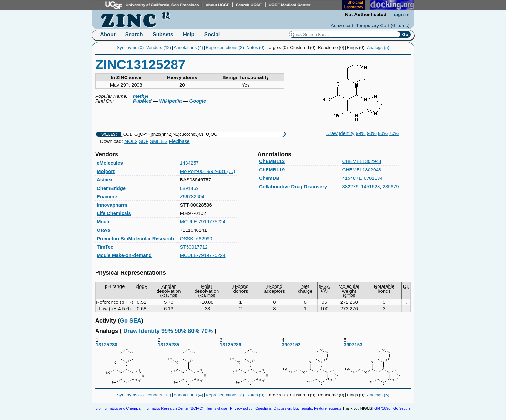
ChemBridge (111, 188)
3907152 (312, 365)
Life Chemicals (114, 213)
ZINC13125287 (140, 65)
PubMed (142, 101)
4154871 (352, 178)
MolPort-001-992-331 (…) (208, 171)
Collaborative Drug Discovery (293, 186)
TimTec (105, 247)
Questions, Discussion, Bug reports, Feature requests (298, 408)
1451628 (370, 186)
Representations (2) (225, 48)
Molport (106, 171)
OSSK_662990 (196, 238)
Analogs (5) (378, 48)
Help (189, 34)
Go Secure (402, 408)
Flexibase (179, 141)
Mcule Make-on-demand (124, 255)
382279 (350, 186)
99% (361, 133)
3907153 (374, 365)
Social (212, 34)
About (108, 34)
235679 (391, 186)
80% (383, 133)
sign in (402, 14)
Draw (332, 133)
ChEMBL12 (272, 161)
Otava (104, 230)
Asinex (105, 180)
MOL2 (131, 141)
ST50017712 (194, 247)
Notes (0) (256, 48)
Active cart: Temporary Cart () (370, 25)
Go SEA (131, 321)
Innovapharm (112, 205)
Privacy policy (241, 408)
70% (394, 133)
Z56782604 (192, 196)
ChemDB (269, 178)
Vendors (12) (159, 48)
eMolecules (110, 163)
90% (372, 133)
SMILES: (109, 134)
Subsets (163, 34)
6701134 (373, 178)
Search (134, 34)
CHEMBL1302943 (362, 161)
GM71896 (382, 408)
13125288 (126, 365)
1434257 (189, 163)
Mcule (104, 222)
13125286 (250, 365)
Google (198, 101)
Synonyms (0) (130, 48)
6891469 (189, 188)
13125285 (188, 365)
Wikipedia (170, 101)
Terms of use (217, 408)
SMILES (159, 141)
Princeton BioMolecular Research (135, 238)
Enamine (107, 196)
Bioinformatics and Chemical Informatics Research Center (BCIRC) (149, 408)
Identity (347, 133)
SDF (144, 141)
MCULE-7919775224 (203, 222)
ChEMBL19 (272, 170)
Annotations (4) (188, 48)
